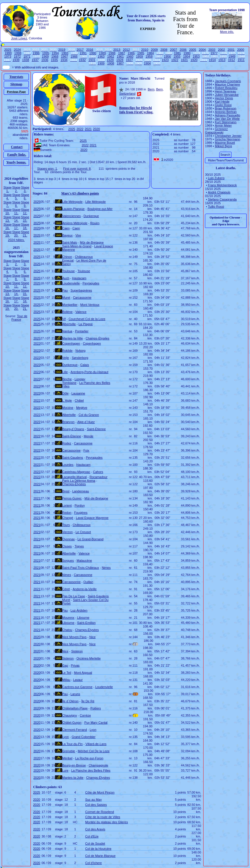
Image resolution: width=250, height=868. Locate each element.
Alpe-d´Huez (86, 422)
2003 (212, 50)
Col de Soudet (95, 843)
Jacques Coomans (228, 81)
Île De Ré (88, 701)
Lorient (67, 505)
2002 (221, 50)
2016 (90, 50)
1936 (45, 60)
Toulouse (68, 271)
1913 (222, 60)
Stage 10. (8, 211)
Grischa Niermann (228, 139)
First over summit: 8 (77, 169)
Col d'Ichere (94, 863)
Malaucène (84, 561)
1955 (177, 56)
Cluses (67, 546)
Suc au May (94, 800)
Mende (89, 436)
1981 (177, 53)
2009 (154, 50)
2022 (80, 129)
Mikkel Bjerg (223, 146)
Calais (85, 365)
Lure (65, 770)
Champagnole (98, 765)
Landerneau (81, 491)
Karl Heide (222, 102)
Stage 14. (16, 219)
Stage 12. (25, 211)
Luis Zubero (216, 178)
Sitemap (16, 84)
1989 (102, 53)
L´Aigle (67, 400)
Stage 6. (25, 197)
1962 (111, 56)
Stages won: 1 (47, 169)
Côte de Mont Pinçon (100, 792)
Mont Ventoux (90, 305)
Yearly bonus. (16, 162)
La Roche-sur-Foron (89, 758)
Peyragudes (91, 283)
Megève (82, 408)
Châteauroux (84, 257)
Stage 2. (16, 189)
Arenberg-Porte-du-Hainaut (89, 372)
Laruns (75, 694)
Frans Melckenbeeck (222, 185)
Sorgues (68, 561)
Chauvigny (70, 715)
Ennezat (68, 260)
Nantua (67, 331)
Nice (92, 637)
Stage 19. (8, 234)
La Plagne (86, 324)
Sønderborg (80, 358)
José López (19, 38)
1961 (120, 56)
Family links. (17, 155)
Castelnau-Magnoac (76, 472)
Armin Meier (223, 126)
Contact (17, 147)
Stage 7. (8, 204)
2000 (241, 50)
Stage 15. (25, 219)
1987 (121, 53)
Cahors (98, 472)
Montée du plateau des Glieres (107, 822)
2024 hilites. (16, 240)
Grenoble (69, 751)
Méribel (67, 758)
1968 (55, 56)
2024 (17, 50)
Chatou (67, 630)
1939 (16, 60)
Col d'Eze (92, 836)
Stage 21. (25, 234)
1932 (82, 60)
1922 (175, 60)
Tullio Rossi (216, 207)
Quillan (88, 582)
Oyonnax (68, 539)
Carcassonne (82, 298)
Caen (66, 228)
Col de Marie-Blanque (100, 856)
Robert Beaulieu (226, 88)
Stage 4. (8, 197)
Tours (66, 525)
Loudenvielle (71, 283)
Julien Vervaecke (227, 95)
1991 (83, 53)
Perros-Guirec (72, 498)
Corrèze (85, 715)
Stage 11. (16, 211)
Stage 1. (8, 189)
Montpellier (70, 305)
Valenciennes (71, 216)
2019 (62, 50)
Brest (66, 491)
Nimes (106, 568)
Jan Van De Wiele (227, 119)
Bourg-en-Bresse (74, 765)
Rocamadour (98, 477)
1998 (18, 53)
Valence (81, 312)
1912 (231, 60)
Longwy (80, 379)
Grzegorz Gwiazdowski (216, 131)
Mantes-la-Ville (73, 338)
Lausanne (78, 393)
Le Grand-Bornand (91, 539)
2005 (193, 50)
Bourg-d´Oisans (73, 429)
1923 (165, 60)
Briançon (68, 422)
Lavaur (78, 680)
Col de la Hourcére (98, 849)
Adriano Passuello (228, 115)
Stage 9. (25, 204)
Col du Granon (89, 415)
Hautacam (79, 278)
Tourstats (16, 77)
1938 (26, 60)
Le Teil (67, 673)
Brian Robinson (226, 108)
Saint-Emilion (87, 623)
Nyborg (80, 351)
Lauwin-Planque (73, 209)
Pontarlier (82, 331)
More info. (227, 32)
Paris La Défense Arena (79, 481)
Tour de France (19, 318)
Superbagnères (81, 290)
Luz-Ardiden (79, 610)
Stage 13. (8, 219)
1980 (187, 53)
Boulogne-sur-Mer (100, 209)
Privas (75, 665)
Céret (66, 589)
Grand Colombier (84, 737)
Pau (65, 290)
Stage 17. (16, 226)
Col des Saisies (96, 805)
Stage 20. (16, 234)
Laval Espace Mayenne (92, 518)
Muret (66, 298)
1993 (65, 53)
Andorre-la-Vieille (85, 589)
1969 (45, 56)
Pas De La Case (74, 596)
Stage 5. (16, 197)
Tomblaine (69, 383)
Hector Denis (224, 98)
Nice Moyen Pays (74, 637)
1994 (55, 53)
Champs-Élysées (97, 338)
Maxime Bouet (225, 143)
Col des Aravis (95, 829)
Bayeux (67, 235)
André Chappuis (219, 192)
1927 (129, 60)
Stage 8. (16, 204)
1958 (149, 56)
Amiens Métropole (75, 223)
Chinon (67, 257)
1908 (111, 63)
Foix (87, 450)
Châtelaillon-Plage (75, 708)
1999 (8, 53)
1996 (36, 53)
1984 (150, 53)
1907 (120, 63)
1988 (112, 53)
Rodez (67, 443)
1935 (54, 60)
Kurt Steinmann (226, 122)
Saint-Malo (70, 242)
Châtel (79, 400)
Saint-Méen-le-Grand (77, 246)
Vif (64, 319)
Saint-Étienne (96, 429)
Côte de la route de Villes (103, 817)
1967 (64, 56)
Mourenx (68, 618)
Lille (65, 372)
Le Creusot (83, 532)
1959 (139, 56)
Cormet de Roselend (100, 812)
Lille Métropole (72, 202)
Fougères (81, 513)
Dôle (65, 393)
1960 (130, 56)
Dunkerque (91, 216)
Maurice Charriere (227, 84)
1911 (241, 60)
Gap (65, 665)
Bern (151, 89)
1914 (212, 60)
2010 (145, 50)
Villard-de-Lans (96, 744)
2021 (88, 129)
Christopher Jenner (228, 136)
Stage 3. (25, 189)
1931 (92, 60)
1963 (101, 56)
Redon (67, 513)
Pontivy (80, 505)
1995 (46, 53)
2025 (8, 50)
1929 (110, 60)
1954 (186, 56)
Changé (68, 518)
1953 (196, 56)
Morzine (68, 408)
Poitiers (96, 708)
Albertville (69, 324)
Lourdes (68, 465)
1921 (184, 60)
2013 (117, 50)
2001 (231, 50)
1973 (8, 56)
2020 (96, 129)
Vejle (66, 358)
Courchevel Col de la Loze (87, 319)
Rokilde (67, 351)
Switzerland (127, 94)
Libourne (83, 618)
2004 (202, 50)
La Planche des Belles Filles (91, 770)
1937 (35, 60)
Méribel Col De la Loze (94, 751)
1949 (232, 56)
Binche (67, 379)
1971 (27, 56)
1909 (101, 63)
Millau (66, 680)
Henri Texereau (225, 91)
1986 (131, 53)
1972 (17, 56)
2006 (183, 50)
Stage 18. (25, 226)
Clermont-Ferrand (75, 730)
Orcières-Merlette (89, 658)
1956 (167, 56)
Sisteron (77, 651)
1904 (147, 63)
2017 (80, 50)
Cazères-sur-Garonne (77, 687)
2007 (173, 50)
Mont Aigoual (83, 673)
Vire (78, 235)
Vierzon (67, 532)
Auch (66, 278)
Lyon (93, 730)
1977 (214, 53)
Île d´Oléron (70, 701)
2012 (126, 50)
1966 (74, 56)
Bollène (67, 312)
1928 (120, 60)
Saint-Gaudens (73, 458)
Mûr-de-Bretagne (92, 242)
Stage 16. (8, 226)
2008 (164, 50)
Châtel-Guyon (72, 723)
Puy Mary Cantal (96, 723)
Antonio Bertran (226, 112)
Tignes (79, 546)
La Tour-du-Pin (72, 744)
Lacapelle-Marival (74, 477)
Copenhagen (71, 343)
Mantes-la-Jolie (73, 778)
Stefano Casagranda (222, 199)
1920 (194, 60)
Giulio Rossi (223, 105)
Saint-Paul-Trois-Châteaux (81, 568)
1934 (64, 60)
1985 (141, 53)
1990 (93, 53)
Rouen (95, 223)
